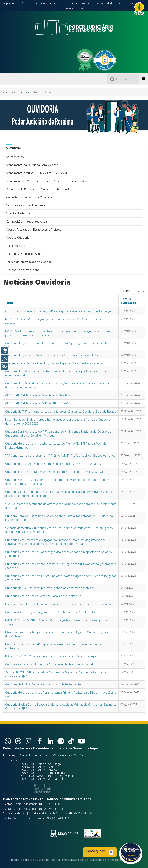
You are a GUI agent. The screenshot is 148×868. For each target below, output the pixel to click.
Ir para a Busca (80, 3)
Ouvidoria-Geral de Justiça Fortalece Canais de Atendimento (43, 596)
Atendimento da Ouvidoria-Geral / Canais (32, 165)
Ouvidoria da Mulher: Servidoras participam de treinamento (43, 684)
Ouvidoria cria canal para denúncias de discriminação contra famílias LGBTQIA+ (56, 472)
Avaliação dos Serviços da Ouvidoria (29, 197)
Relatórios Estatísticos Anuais (25, 254)
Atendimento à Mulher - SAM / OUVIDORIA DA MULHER (41, 173)
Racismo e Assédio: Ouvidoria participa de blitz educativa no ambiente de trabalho (58, 604)
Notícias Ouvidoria (18, 238)
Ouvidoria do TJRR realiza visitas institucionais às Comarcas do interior (50, 588)
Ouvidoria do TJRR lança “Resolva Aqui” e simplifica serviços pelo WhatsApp (52, 355)
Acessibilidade (105, 3)
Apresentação (15, 157)
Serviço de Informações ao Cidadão (29, 262)
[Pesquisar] (123, 79)
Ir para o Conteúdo (15, 3)
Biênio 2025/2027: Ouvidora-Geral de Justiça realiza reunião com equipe (51, 656)
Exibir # (128, 291)
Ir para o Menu (38, 3)
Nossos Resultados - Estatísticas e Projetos (34, 230)
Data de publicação (128, 301)
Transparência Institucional (23, 270)
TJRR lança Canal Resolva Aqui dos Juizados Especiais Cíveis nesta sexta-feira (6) (55, 363)
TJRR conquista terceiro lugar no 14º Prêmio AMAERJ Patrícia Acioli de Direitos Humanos (60, 456)
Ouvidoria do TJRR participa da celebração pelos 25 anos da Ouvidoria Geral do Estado (61, 411)
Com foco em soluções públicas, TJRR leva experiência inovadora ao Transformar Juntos (61, 311)
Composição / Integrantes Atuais (27, 221)
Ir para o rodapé (59, 3)
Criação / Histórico (18, 213)
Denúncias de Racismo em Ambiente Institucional (37, 189)
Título (9, 303)
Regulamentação (17, 246)
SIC (132, 3)
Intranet (122, 3)
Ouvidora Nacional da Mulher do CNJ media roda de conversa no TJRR (49, 664)
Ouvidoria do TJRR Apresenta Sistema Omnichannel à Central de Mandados (53, 464)
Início (27, 92)
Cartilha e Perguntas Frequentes (26, 205)
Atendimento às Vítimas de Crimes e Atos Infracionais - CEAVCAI (47, 181)
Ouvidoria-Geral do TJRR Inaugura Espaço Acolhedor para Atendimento (50, 612)
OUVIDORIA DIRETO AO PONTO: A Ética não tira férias (39, 395)
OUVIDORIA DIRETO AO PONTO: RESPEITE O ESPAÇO (38, 403)
